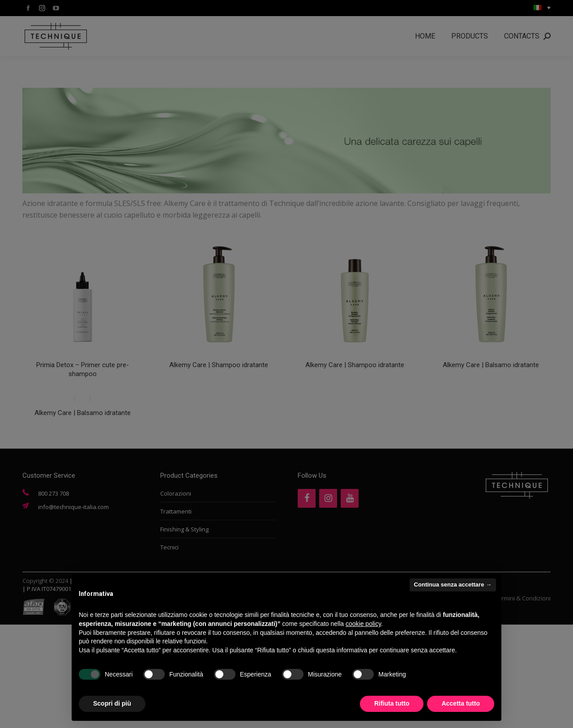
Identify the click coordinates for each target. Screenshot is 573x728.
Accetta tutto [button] (461, 703)
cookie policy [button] (363, 624)
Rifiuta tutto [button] (392, 703)
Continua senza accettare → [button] (453, 585)
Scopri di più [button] (112, 703)
